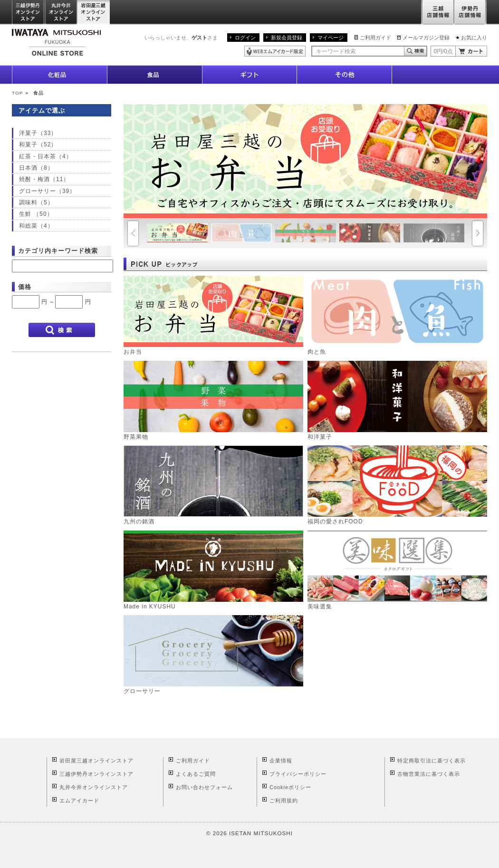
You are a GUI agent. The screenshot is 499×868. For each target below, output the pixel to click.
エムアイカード (79, 800)
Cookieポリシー (290, 787)
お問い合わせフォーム (204, 787)
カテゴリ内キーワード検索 (58, 251)
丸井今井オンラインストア (61, 13)
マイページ (331, 38)
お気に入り (474, 38)
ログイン (245, 38)
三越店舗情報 (437, 13)
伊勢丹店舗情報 (470, 13)
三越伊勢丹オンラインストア (29, 13)
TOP (17, 93)
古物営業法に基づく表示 (429, 774)
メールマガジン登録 (426, 38)
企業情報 (281, 761)
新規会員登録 (287, 38)
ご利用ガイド (375, 38)
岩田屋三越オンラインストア (94, 13)
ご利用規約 (284, 800)
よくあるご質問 (196, 774)
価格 (25, 287)
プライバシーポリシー (298, 774)
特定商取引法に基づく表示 (432, 761)
